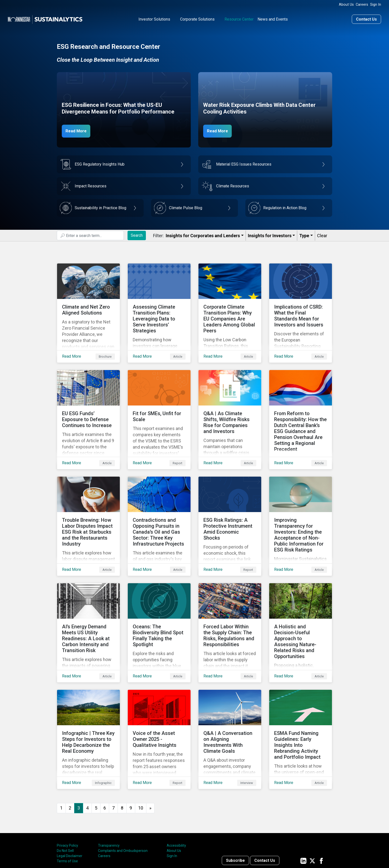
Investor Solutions (154, 18)
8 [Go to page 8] (122, 767)
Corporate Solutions (197, 18)
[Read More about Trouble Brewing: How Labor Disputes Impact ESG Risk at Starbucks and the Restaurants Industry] (88, 505)
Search (137, 234)
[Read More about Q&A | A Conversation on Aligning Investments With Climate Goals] (230, 703)
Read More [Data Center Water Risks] (220, 130)
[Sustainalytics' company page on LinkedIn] (303, 820)
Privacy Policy (67, 805)
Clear (322, 235)
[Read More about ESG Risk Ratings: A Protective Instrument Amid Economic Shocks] (230, 505)
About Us (346, 5)
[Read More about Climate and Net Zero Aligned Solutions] (88, 308)
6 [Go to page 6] (105, 767)
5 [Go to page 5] (96, 767)
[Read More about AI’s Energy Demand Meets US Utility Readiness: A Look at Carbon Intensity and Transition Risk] (88, 604)
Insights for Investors (270, 235)
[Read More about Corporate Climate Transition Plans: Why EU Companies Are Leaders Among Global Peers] (230, 308)
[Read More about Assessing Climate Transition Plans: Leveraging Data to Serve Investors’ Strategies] (159, 308)
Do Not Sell (65, 810)
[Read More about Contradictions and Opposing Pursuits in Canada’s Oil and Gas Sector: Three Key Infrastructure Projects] (159, 505)
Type (304, 235)
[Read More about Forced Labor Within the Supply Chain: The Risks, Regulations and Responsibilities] (230, 604)
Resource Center (239, 18)
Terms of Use (67, 820)
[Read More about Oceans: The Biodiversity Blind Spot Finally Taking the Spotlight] (159, 604)
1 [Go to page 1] (61, 767)
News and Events (273, 18)
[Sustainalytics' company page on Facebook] (321, 820)
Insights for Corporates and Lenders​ (203, 235)
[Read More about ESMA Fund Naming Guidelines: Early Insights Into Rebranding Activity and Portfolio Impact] (301, 703)
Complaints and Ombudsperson (123, 810)
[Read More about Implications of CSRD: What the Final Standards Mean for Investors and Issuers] (301, 308)
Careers (362, 5)
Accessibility (176, 805)
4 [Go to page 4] (87, 767)
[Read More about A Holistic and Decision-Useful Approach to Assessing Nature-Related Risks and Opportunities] (301, 604)
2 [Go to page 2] (70, 767)
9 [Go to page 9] (131, 767)
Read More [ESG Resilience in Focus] (78, 130)
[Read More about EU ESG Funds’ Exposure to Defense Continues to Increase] (88, 407)
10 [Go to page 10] (141, 767)
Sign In (376, 5)
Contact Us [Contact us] (366, 18)
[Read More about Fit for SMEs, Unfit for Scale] (159, 407)
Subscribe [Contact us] (235, 820)
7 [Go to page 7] (113, 767)
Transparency (109, 805)
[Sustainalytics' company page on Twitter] (312, 820)
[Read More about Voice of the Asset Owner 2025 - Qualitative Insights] (159, 703)
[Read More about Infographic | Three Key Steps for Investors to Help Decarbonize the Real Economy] (88, 703)
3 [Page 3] (79, 767)
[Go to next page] (150, 767)
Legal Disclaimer (70, 815)
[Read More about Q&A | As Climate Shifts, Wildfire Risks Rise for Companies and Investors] (230, 407)
